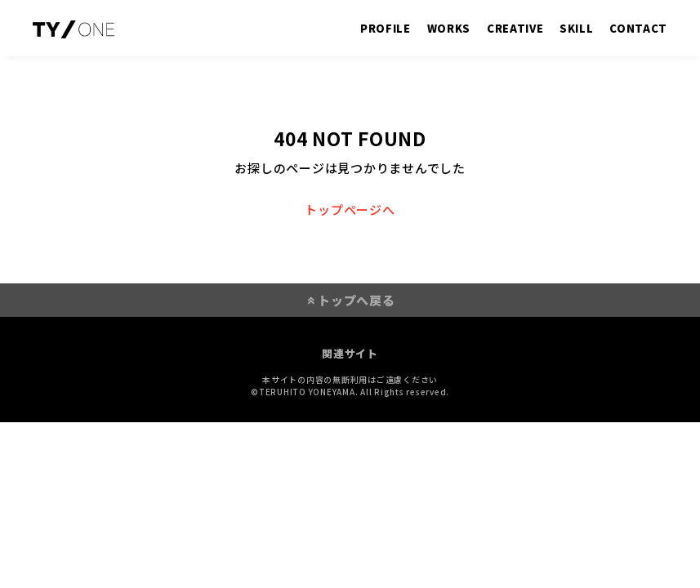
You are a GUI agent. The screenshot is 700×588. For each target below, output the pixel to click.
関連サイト (350, 353)
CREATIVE (515, 28)
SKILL (576, 28)
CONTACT (638, 28)
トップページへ (350, 209)
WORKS (449, 28)
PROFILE (386, 28)
